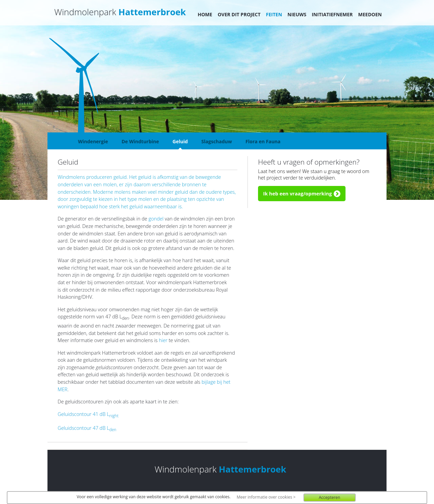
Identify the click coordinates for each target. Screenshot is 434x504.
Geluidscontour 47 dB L (87, 428)
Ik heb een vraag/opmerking (298, 194)
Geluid (180, 141)
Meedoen (370, 14)
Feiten (274, 14)
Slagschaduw (217, 141)
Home (205, 14)
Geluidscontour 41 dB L (88, 414)
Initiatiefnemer (332, 14)
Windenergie (93, 141)
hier (163, 340)
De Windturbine (140, 141)
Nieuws (297, 14)
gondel (156, 219)
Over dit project (239, 14)
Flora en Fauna (263, 141)
